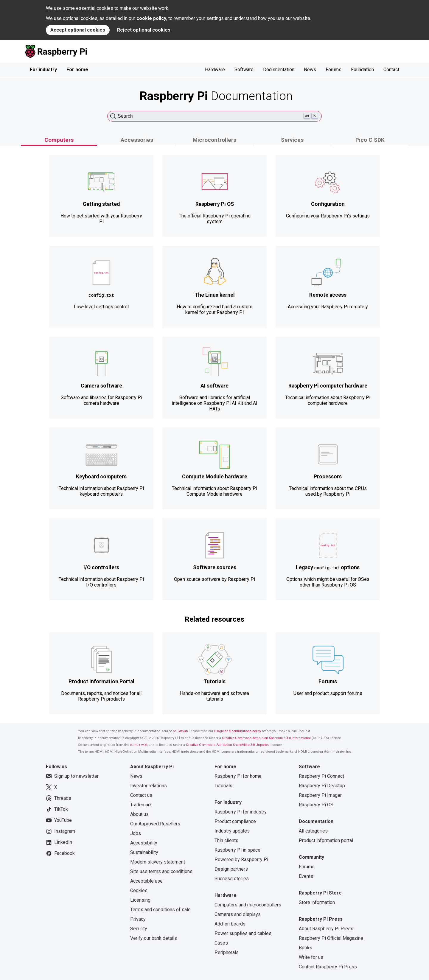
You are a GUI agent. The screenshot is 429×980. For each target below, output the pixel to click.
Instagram (60, 831)
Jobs (136, 833)
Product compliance (235, 821)
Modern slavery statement (158, 862)
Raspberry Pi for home (238, 776)
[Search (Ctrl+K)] (214, 116)
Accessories (137, 140)
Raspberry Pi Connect (321, 776)
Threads (59, 798)
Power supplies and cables (243, 933)
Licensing (140, 900)
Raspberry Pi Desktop (322, 786)
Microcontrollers (214, 140)
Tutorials (223, 786)
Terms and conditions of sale (160, 910)
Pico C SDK (370, 140)
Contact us (141, 795)
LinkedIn (59, 842)
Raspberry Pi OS (316, 805)
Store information (317, 902)
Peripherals (227, 952)
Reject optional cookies (144, 30)
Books (306, 948)
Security (139, 929)
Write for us (311, 957)
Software (244, 70)
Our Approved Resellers (155, 824)
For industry (43, 70)
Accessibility (144, 843)
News (310, 70)
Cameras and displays (238, 914)
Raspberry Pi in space (237, 850)
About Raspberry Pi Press (326, 929)
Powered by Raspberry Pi (241, 860)
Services (292, 140)
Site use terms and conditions (161, 871)
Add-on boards (230, 924)
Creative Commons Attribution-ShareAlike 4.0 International (266, 738)
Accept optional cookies (78, 30)
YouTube (59, 820)
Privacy (138, 919)
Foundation (362, 70)
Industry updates (232, 831)
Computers (59, 140)
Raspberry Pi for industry (241, 812)
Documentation (279, 70)
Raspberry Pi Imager (320, 795)
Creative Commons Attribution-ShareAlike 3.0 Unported (228, 745)
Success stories (232, 879)
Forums (334, 70)
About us (139, 814)
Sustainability (144, 852)
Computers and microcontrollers (248, 905)
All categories (313, 831)
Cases (221, 943)
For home (77, 70)
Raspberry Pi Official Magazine (331, 938)
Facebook (60, 853)
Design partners (231, 869)
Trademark (141, 805)
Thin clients (226, 840)
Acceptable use (146, 881)
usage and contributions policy (238, 731)
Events (306, 876)
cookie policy (151, 18)
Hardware (215, 70)
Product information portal (326, 840)
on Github (180, 731)
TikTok (57, 809)
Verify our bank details (154, 938)
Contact (391, 70)
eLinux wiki (139, 745)
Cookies (139, 890)
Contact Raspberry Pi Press (328, 967)
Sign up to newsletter (72, 776)
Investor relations (149, 786)
